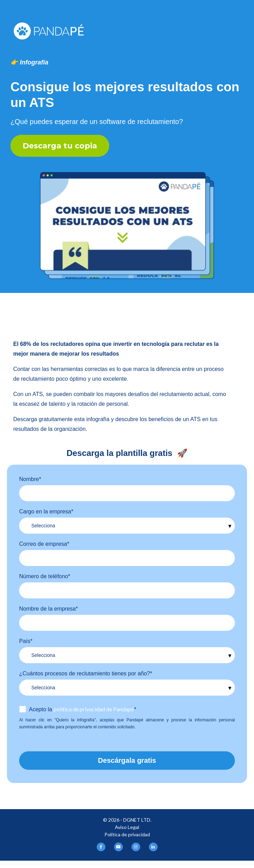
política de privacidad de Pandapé (94, 709)
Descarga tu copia (60, 146)
